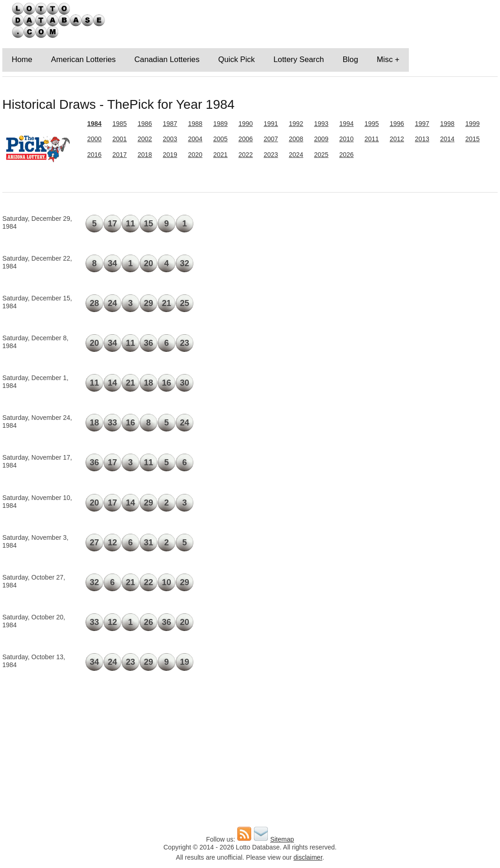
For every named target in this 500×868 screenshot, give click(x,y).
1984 (94, 124)
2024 (296, 155)
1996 (397, 124)
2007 (271, 139)
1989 (220, 124)
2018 (145, 155)
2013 (422, 139)
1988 (195, 124)
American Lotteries (83, 59)
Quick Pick (237, 59)
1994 (346, 124)
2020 (195, 155)
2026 (346, 155)
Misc (385, 59)
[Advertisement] (418, 276)
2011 (372, 139)
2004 (195, 139)
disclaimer (308, 857)
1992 (296, 124)
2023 (271, 155)
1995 (372, 124)
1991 (271, 124)
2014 (447, 139)
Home (22, 59)
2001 (120, 139)
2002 (145, 139)
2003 (170, 139)
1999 (472, 124)
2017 (120, 155)
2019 (170, 155)
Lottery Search (299, 59)
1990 (245, 124)
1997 (422, 124)
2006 (245, 139)
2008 (296, 139)
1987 (170, 124)
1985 (120, 124)
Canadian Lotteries (167, 59)
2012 (397, 139)
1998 (447, 124)
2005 (220, 139)
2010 (346, 139)
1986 (145, 124)
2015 (472, 139)
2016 (94, 155)
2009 (321, 139)
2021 (220, 155)
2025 (321, 155)
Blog (351, 59)
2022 (245, 155)
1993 (321, 124)
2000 (94, 139)
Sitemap (282, 839)
